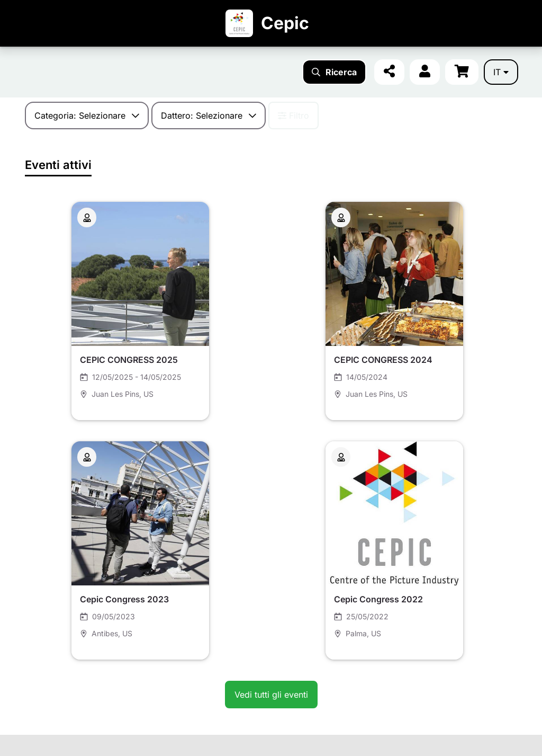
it (501, 72)
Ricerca (334, 72)
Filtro (293, 115)
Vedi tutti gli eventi (271, 695)
